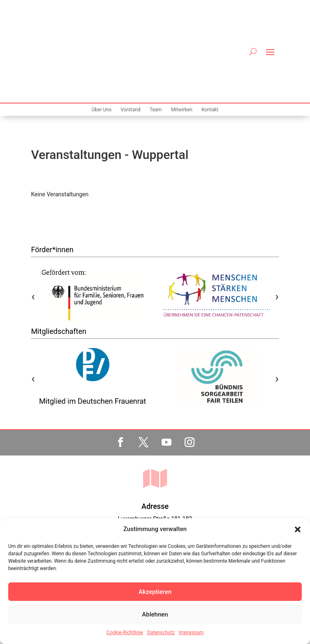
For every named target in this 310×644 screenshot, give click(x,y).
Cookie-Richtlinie (125, 632)
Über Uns (102, 43)
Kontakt (210, 43)
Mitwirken (182, 43)
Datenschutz (161, 632)
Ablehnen (155, 614)
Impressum (191, 632)
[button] (298, 529)
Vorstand (130, 43)
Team (156, 43)
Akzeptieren (155, 592)
